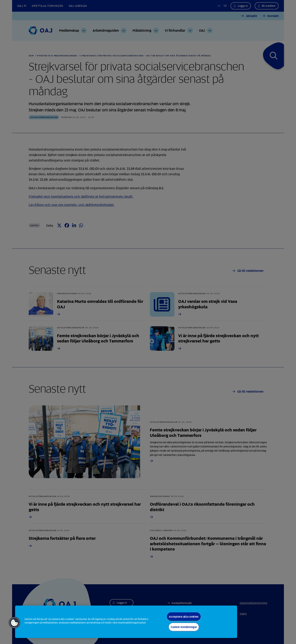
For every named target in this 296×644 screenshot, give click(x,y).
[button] (15, 623)
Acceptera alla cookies (184, 617)
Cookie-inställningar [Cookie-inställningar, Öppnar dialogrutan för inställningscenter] (184, 627)
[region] (126, 622)
